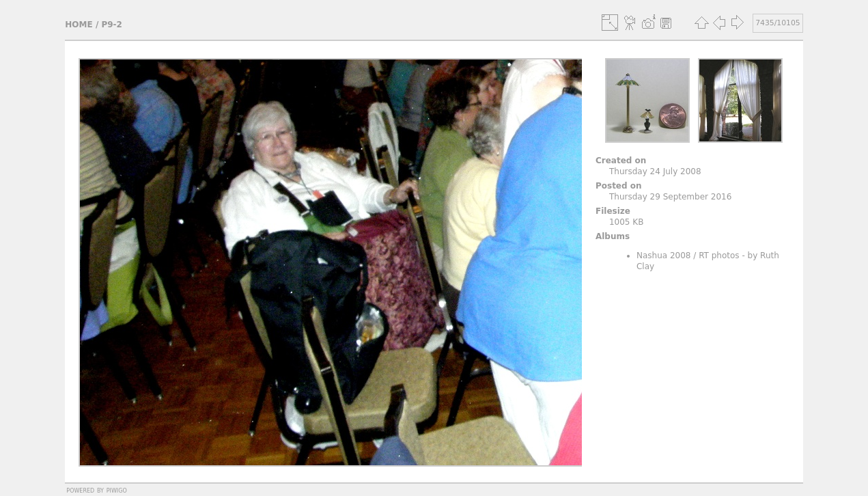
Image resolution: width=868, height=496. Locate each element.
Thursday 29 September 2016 (670, 197)
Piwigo (117, 490)
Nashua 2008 (664, 256)
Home (79, 25)
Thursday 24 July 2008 (655, 171)
